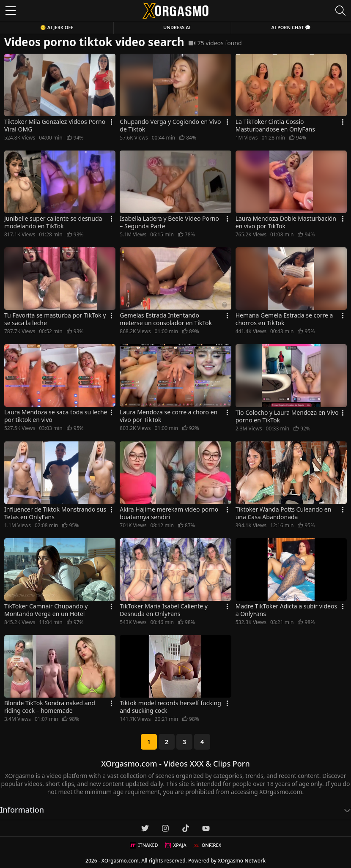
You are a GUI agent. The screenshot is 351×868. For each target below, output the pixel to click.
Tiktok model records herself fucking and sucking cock (170, 707)
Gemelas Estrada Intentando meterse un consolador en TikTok (166, 319)
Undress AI (177, 27)
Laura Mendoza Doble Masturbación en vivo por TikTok (286, 222)
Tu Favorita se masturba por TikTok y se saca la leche (55, 319)
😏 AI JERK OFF (57, 27)
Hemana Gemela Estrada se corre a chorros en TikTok (284, 319)
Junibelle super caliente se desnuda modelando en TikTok (53, 222)
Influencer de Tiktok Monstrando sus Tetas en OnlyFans (55, 513)
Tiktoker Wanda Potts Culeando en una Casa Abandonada (284, 513)
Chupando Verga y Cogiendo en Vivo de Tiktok (170, 126)
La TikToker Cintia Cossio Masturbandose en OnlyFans (275, 126)
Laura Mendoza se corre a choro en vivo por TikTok (169, 416)
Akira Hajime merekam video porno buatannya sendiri (169, 513)
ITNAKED (144, 845)
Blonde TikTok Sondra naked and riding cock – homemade (50, 707)
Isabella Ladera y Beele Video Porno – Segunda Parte (169, 222)
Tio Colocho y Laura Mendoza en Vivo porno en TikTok (287, 416)
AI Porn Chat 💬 (291, 27)
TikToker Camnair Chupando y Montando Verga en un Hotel (46, 610)
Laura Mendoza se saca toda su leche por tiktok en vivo (56, 416)
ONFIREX (207, 845)
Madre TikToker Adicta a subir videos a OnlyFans (286, 610)
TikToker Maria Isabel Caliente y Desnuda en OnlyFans (164, 610)
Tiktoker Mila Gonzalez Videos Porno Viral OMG (55, 126)
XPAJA (176, 845)
